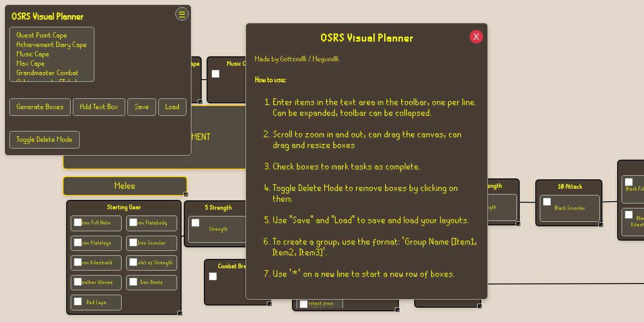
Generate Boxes (40, 107)
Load (172, 107)
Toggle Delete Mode (44, 140)
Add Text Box (99, 107)
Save (142, 107)
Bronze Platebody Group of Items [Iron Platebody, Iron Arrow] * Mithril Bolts (52, 54)
